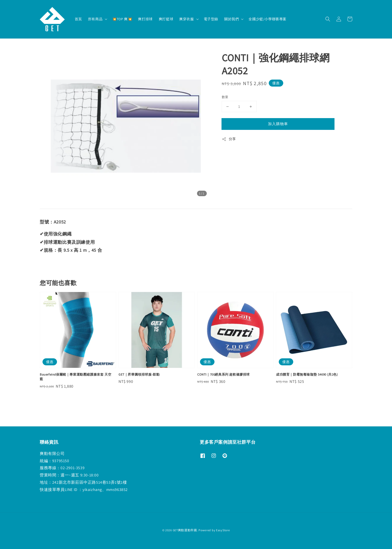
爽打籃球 (166, 19)
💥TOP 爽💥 (122, 19)
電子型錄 (211, 19)
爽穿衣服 (186, 19)
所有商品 (95, 19)
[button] (328, 19)
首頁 (78, 19)
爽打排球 (145, 19)
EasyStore (223, 530)
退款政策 (196, 539)
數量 (225, 97)
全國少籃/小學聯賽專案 (267, 19)
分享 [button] (229, 139)
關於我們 (231, 19)
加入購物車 (278, 124)
